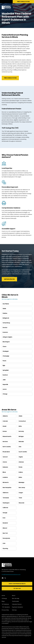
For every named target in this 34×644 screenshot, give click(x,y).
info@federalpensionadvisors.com (11, 574)
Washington (6, 503)
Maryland (5, 523)
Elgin (4, 366)
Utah (4, 543)
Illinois (4, 472)
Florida (20, 467)
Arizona (5, 462)
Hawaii (4, 426)
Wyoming (5, 548)
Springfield (6, 370)
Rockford (5, 375)
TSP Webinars (5, 604)
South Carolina (23, 452)
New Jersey (22, 488)
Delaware (5, 467)
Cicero (5, 347)
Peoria (4, 361)
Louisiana (5, 477)
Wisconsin (21, 503)
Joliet (4, 380)
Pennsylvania (6, 538)
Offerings (4, 598)
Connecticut (22, 421)
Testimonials (15, 601)
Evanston (5, 332)
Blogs (3, 601)
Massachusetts (7, 436)
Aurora (5, 389)
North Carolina (7, 447)
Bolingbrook (6, 318)
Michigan (21, 436)
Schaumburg (6, 323)
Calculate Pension (17, 604)
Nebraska (21, 442)
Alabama (5, 416)
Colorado (5, 421)
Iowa (4, 518)
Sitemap (14, 610)
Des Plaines (6, 304)
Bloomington (6, 342)
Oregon (21, 493)
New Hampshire (7, 488)
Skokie (4, 309)
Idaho (20, 426)
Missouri (5, 528)
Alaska (20, 416)
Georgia (5, 513)
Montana (5, 442)
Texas (20, 498)
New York (5, 533)
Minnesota (6, 482)
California (5, 508)
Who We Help (16, 598)
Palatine (5, 313)
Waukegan (6, 351)
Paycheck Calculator (17, 607)
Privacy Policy (5, 610)
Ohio (20, 447)
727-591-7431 (17, 588)
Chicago (5, 394)
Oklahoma (5, 493)
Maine (20, 477)
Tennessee (6, 498)
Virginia (21, 457)
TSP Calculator (6, 607)
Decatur (5, 328)
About (14, 595)
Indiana (21, 472)
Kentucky (21, 431)
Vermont (5, 457)
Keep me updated (9, 279)
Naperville (5, 384)
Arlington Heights (7, 337)
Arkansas (21, 462)
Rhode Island (6, 452)
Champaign (6, 356)
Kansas (5, 431)
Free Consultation (10, 78)
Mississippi (21, 482)
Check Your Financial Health (17, 584)
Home (3, 595)
